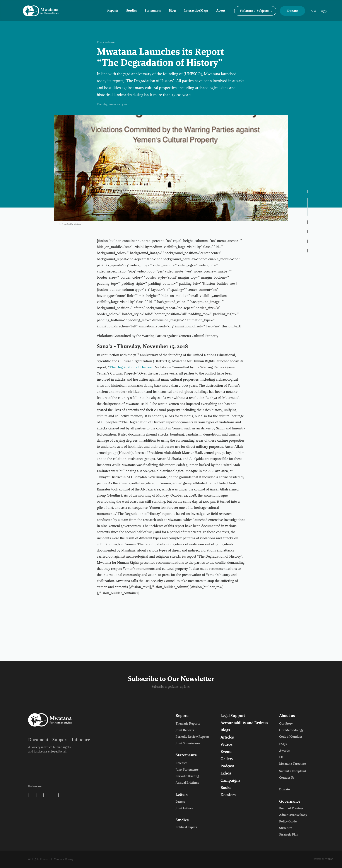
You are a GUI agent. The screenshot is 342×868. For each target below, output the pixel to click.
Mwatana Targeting (292, 764)
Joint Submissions (188, 744)
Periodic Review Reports (192, 737)
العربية (314, 11)
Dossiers (228, 795)
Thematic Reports (188, 724)
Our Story (286, 724)
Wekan (329, 859)
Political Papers (186, 827)
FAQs (283, 744)
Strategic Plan (289, 835)
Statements (153, 11)
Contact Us (287, 778)
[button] (255, 11)
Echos (226, 774)
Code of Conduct (291, 737)
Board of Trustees (291, 809)
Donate (292, 11)
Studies (132, 11)
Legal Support (233, 716)
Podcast (227, 766)
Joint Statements (187, 770)
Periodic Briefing (187, 776)
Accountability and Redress (244, 723)
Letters (182, 795)
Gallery (227, 759)
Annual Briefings (187, 783)
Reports (113, 11)
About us (287, 716)
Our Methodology (291, 730)
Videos (227, 745)
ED (281, 757)
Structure (286, 828)
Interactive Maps (196, 11)
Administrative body (293, 815)
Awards (284, 751)
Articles (227, 738)
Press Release (106, 43)
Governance (290, 802)
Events (226, 752)
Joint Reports (185, 730)
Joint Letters (184, 808)
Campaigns (230, 781)
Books (226, 788)
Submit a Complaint (293, 771)
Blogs (173, 11)
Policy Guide (288, 822)
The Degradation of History (131, 368)
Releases (181, 763)
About (221, 11)
